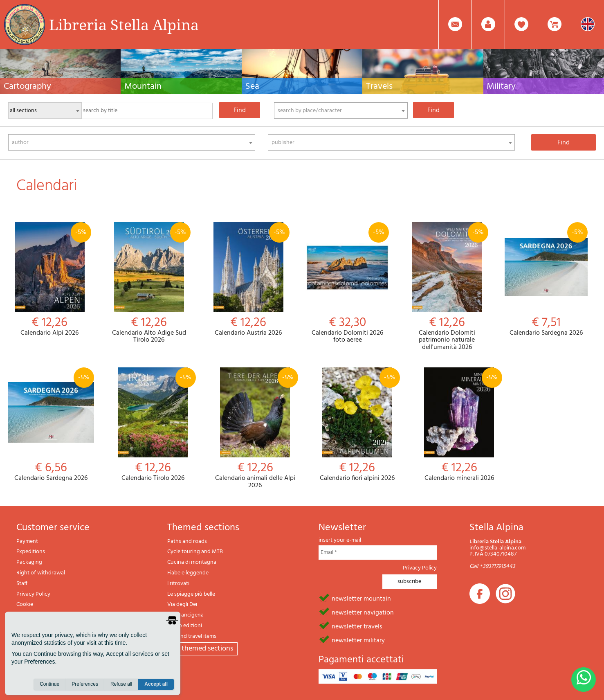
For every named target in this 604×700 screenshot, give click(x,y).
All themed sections (202, 649)
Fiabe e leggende (188, 573)
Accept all (156, 684)
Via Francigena (185, 615)
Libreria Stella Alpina (124, 25)
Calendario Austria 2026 (248, 280)
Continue (49, 684)
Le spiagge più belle (191, 594)
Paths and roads (187, 541)
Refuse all (121, 684)
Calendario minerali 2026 (459, 425)
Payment (27, 541)
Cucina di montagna (192, 562)
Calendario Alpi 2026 (50, 280)
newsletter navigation (363, 612)
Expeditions (31, 552)
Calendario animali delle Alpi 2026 (255, 428)
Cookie (25, 604)
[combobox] (341, 110)
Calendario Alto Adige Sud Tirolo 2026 (149, 283)
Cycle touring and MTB (195, 552)
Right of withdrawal (41, 573)
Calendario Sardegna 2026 (546, 280)
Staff (22, 584)
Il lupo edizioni (185, 626)
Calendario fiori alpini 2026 (357, 425)
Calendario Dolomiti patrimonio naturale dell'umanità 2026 (447, 287)
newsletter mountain (361, 598)
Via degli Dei (182, 604)
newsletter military (358, 640)
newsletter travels (357, 626)
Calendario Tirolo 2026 (153, 425)
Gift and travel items (192, 636)
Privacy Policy (33, 594)
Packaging (29, 562)
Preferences (85, 684)
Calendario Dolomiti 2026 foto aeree (347, 283)
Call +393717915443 (492, 566)
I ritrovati (178, 584)
